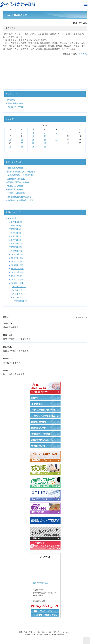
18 (56, 140)
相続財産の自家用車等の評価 (20, 200)
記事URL (83, 54)
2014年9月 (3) (17, 254)
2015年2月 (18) (15, 247)
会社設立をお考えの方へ (44, 416)
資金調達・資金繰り (42, 434)
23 (33, 143)
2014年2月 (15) (17, 279)
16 (33, 140)
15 (22, 140)
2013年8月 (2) (18, 297)
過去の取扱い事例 (15, 103)
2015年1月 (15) (15, 251)
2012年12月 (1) (20, 301)
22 (22, 143)
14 (10, 140)
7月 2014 (45, 125)
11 (57, 136)
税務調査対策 (38, 428)
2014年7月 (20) (17, 261)
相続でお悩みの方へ (42, 440)
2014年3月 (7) (17, 276)
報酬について (38, 446)
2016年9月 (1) (13, 218)
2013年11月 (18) (19, 290)
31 (45, 147)
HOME (35, 398)
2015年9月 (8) (15, 225)
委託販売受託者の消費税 (14, 374)
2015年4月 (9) (15, 240)
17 (45, 140)
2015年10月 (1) (15, 222)
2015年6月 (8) (15, 233)
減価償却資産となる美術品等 (16, 351)
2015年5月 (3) (15, 236)
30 (33, 147)
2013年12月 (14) (19, 287)
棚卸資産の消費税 (11, 327)
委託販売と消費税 (15, 186)
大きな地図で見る (41, 583)
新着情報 (11, 100)
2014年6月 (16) (17, 265)
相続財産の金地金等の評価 (19, 197)
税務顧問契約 (38, 422)
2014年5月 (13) (17, 269)
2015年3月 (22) (15, 243)
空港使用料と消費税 (12, 362)
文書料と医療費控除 (16, 193)
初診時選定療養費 (15, 189)
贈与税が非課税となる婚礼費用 (17, 339)
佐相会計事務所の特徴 (43, 410)
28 (10, 147)
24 (45, 143)
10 (45, 136)
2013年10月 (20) (19, 294)
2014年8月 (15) (17, 258)
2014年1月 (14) (17, 283)
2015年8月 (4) (15, 229)
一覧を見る (83, 317)
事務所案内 (37, 404)
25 (56, 143)
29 (22, 147)
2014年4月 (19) (17, 272)
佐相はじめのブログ (16, 107)
